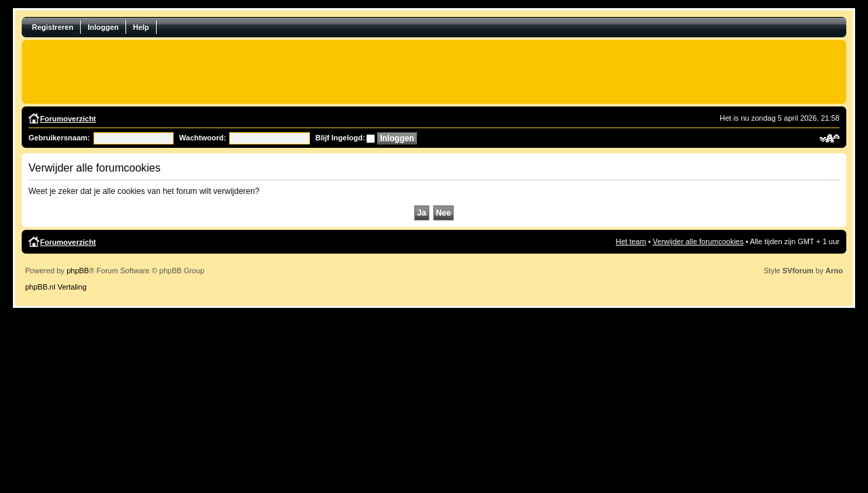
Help (141, 27)
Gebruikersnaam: (59, 138)
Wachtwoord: (202, 138)
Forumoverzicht (68, 119)
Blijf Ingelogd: (340, 138)
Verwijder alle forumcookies (698, 241)
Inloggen (103, 27)
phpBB (78, 271)
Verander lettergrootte (830, 138)
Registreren (53, 27)
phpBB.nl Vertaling (56, 287)
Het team (631, 241)
